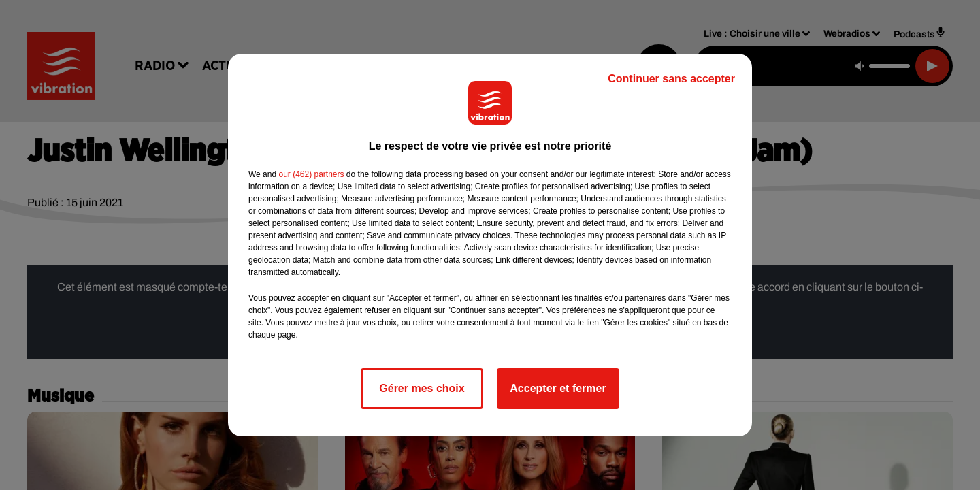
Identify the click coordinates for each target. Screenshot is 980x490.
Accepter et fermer (558, 388)
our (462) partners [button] (311, 174)
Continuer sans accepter (671, 79)
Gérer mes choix (422, 388)
